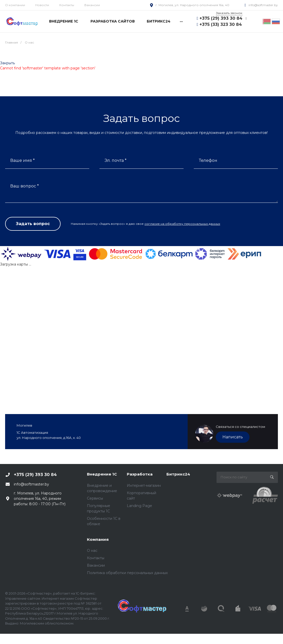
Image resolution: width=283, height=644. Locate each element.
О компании (15, 5)
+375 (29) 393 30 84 (221, 18)
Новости (42, 5)
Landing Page (139, 506)
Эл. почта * (116, 160)
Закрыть (7, 63)
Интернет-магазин (144, 485)
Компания (98, 539)
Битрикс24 (178, 474)
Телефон (208, 160)
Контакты (67, 5)
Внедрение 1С (102, 474)
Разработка (140, 474)
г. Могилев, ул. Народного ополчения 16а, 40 (192, 5)
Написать (233, 437)
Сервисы (95, 498)
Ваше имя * (22, 160)
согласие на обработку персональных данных (182, 224)
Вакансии (92, 5)
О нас (92, 551)
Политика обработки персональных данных (127, 573)
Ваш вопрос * (25, 186)
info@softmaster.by (263, 5)
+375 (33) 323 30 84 (221, 24)
